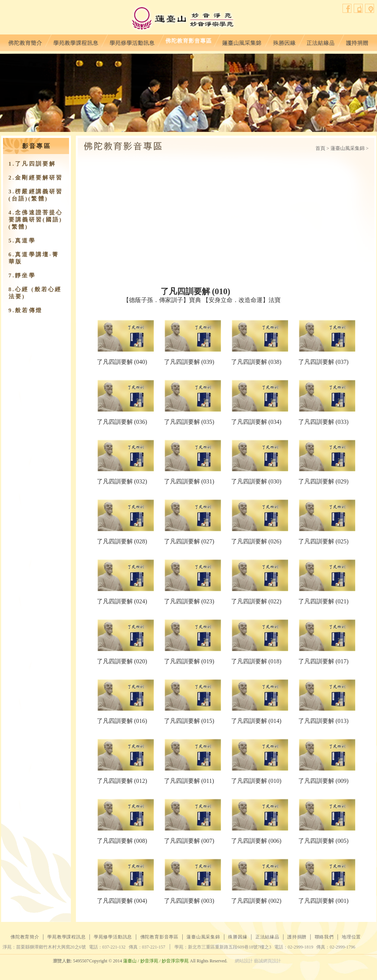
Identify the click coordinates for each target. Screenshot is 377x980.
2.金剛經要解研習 (36, 178)
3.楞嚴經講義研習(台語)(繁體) (36, 195)
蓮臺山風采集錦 (242, 41)
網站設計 (244, 961)
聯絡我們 (358, 8)
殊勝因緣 (284, 41)
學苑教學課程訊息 (76, 41)
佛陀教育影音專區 (188, 41)
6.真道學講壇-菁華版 (34, 258)
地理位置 (370, 8)
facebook (347, 8)
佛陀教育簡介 (25, 41)
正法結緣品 (321, 41)
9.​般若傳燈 (26, 310)
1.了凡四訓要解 (32, 164)
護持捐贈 (357, 41)
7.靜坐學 (22, 275)
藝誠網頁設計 (267, 961)
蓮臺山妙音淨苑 (182, 19)
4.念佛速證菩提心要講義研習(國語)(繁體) (36, 220)
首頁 (320, 148)
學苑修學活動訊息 (132, 41)
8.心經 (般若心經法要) (35, 293)
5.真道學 (22, 241)
